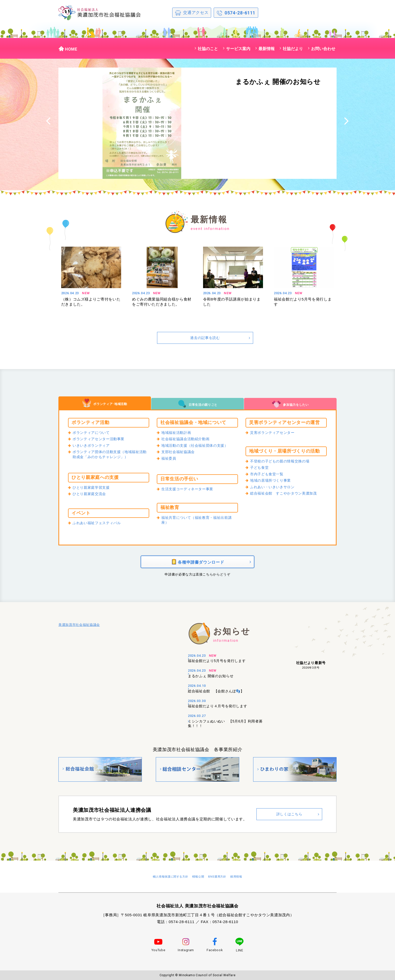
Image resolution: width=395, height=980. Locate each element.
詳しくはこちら (289, 817)
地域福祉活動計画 (178, 433)
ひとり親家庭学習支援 (94, 488)
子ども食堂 (261, 469)
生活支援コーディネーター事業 (191, 489)
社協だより (293, 49)
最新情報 (267, 49)
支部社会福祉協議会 (180, 454)
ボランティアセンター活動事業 (102, 440)
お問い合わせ (323, 49)
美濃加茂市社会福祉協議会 (79, 631)
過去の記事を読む (205, 338)
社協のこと (208, 49)
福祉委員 (170, 461)
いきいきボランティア (94, 447)
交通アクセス (192, 13)
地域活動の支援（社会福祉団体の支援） (199, 447)
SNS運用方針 (226, 878)
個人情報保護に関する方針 (161, 878)
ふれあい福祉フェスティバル (100, 524)
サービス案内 (238, 49)
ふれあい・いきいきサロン (275, 489)
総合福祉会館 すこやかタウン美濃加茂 (288, 497)
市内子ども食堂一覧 (269, 476)
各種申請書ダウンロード (197, 565)
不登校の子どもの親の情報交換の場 (284, 462)
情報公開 (199, 878)
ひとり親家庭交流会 (92, 495)
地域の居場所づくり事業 (273, 483)
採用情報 (253, 878)
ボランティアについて (94, 433)
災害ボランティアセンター (275, 433)
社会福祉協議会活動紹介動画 (189, 440)
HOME (68, 49)
